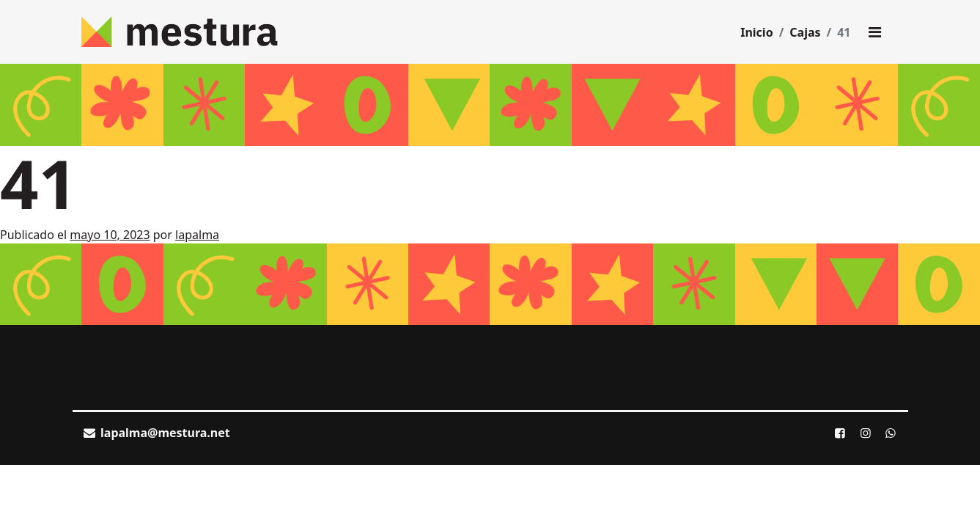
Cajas (805, 32)
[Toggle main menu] (875, 32)
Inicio (756, 32)
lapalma (197, 235)
